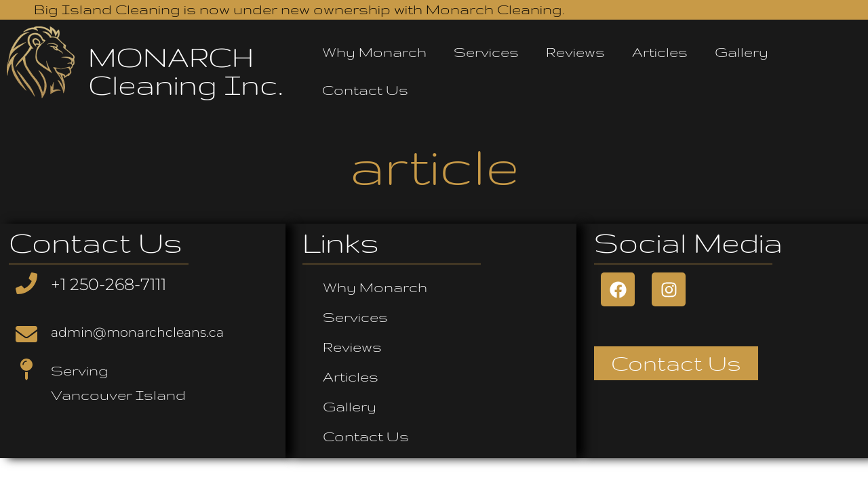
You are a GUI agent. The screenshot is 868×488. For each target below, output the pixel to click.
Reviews (575, 52)
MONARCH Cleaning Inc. (185, 71)
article (434, 166)
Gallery (742, 52)
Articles (660, 52)
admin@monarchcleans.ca (137, 332)
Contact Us (365, 90)
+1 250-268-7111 (108, 284)
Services (486, 52)
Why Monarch (374, 52)
